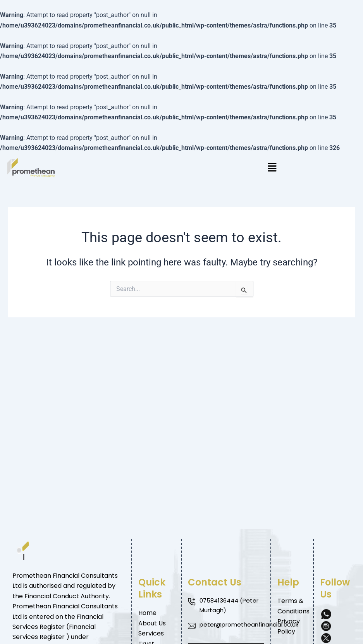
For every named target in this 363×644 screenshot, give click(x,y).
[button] (273, 168)
